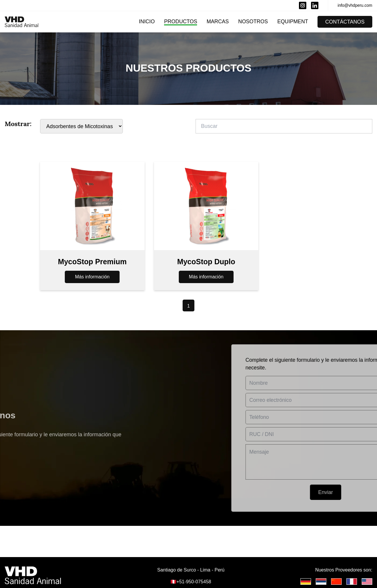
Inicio (147, 22)
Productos (181, 22)
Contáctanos (345, 22)
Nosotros (253, 22)
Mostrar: (18, 124)
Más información (92, 279)
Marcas (218, 22)
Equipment (293, 22)
